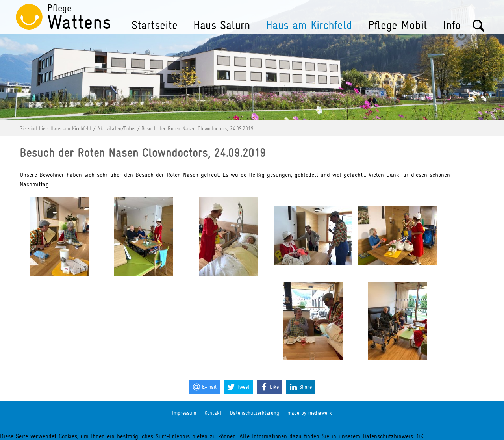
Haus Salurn (222, 25)
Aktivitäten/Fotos (116, 128)
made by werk (310, 413)
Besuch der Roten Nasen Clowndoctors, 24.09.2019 (197, 128)
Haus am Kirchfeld (309, 25)
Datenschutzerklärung (255, 413)
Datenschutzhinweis (388, 436)
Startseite (155, 25)
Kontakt (213, 413)
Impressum (184, 413)
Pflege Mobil (398, 25)
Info (452, 25)
